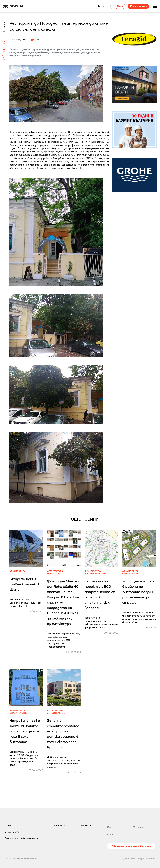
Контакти (59, 825)
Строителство (131, 574)
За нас (8, 825)
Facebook (86, 825)
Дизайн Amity (129, 859)
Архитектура (17, 571)
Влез (120, 6)
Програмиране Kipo (146, 859)
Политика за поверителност (21, 838)
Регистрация (138, 6)
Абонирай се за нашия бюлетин (131, 846)
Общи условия (12, 832)
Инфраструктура (95, 574)
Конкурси (53, 574)
